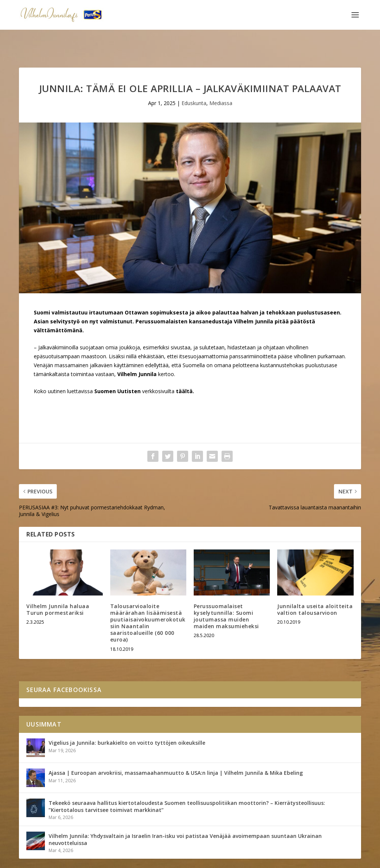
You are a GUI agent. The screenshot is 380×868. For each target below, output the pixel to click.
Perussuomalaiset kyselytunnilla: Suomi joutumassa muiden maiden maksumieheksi (226, 593)
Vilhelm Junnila (43, 859)
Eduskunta (194, 80)
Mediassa (221, 80)
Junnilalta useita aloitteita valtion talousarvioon (315, 586)
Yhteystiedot (84, 859)
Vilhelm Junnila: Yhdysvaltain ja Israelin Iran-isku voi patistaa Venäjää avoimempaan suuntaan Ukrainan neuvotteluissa (185, 816)
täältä (184, 368)
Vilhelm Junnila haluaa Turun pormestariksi (58, 586)
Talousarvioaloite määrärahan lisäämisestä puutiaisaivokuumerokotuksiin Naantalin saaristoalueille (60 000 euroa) (148, 600)
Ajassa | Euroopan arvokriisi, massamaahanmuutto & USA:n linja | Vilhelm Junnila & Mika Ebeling (176, 750)
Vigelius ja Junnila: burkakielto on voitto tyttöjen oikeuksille (127, 720)
